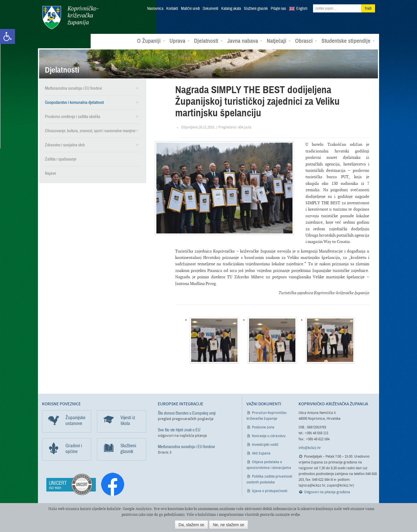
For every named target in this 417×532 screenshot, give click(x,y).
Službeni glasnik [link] (256, 9)
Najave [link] (51, 173)
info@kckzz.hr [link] (310, 448)
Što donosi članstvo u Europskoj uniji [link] (187, 413)
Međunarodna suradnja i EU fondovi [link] (73, 88)
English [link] (302, 9)
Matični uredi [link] (190, 9)
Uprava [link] (180, 41)
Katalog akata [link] (231, 9)
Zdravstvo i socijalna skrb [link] (65, 145)
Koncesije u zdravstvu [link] (269, 436)
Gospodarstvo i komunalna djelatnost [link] (74, 102)
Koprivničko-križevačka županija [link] (70, 18)
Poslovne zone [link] (263, 427)
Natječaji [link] (279, 41)
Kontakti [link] (172, 9)
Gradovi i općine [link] (74, 448)
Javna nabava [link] (245, 41)
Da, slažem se (192, 525)
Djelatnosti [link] (208, 41)
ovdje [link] (295, 514)
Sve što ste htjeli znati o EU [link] (179, 430)
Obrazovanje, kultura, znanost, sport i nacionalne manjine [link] (90, 130)
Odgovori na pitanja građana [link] (327, 492)
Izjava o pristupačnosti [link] (270, 491)
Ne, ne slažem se (228, 525)
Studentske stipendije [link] (348, 41)
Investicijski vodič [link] (265, 444)
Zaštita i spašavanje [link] (61, 159)
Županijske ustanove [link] (75, 420)
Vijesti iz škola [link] (128, 420)
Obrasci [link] (306, 41)
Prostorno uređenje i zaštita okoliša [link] (73, 116)
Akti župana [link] (261, 453)
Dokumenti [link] (211, 9)
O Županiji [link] (151, 41)
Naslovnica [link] (155, 9)
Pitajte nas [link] (278, 9)
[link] (8, 36)
